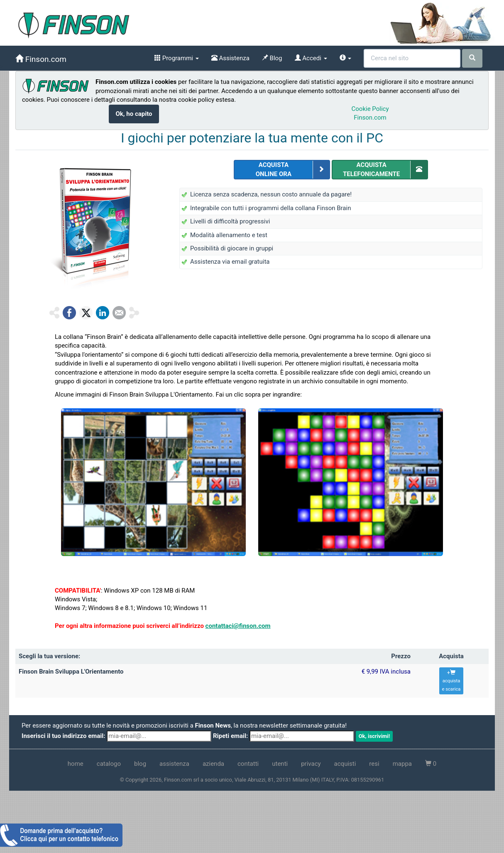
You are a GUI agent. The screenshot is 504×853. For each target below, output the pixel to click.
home (76, 764)
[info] (346, 58)
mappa (402, 764)
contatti (248, 764)
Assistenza (230, 58)
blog (140, 764)
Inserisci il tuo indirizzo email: (64, 736)
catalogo (109, 764)
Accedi (311, 58)
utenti (280, 764)
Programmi (177, 58)
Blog (272, 58)
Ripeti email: (230, 736)
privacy (311, 764)
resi (374, 764)
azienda (213, 764)
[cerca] (472, 58)
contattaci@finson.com (238, 626)
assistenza (174, 764)
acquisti (345, 764)
